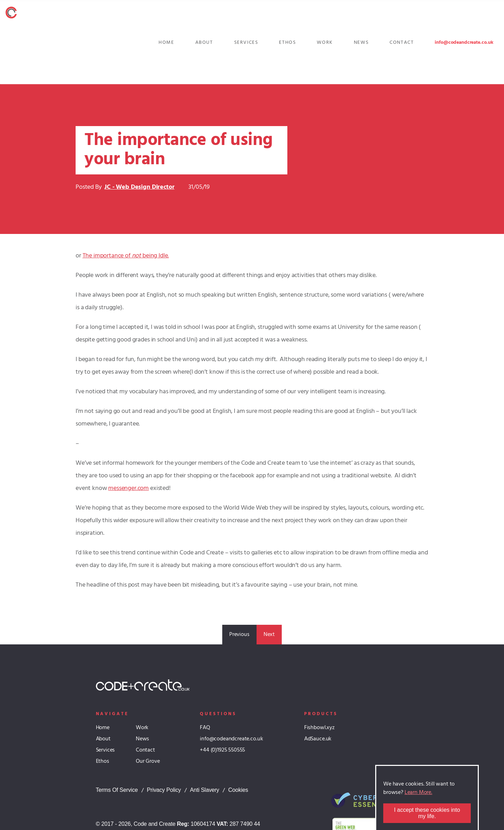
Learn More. (418, 793)
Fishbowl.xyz (319, 728)
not (137, 256)
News (361, 43)
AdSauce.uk (318, 739)
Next (269, 635)
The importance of (107, 256)
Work (325, 43)
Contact (402, 43)
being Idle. (155, 256)
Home (166, 43)
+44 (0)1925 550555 (222, 750)
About (204, 43)
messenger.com (128, 488)
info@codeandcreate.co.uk (464, 43)
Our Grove (148, 761)
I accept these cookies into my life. (427, 813)
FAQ (205, 728)
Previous (239, 635)
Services (246, 43)
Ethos (287, 43)
